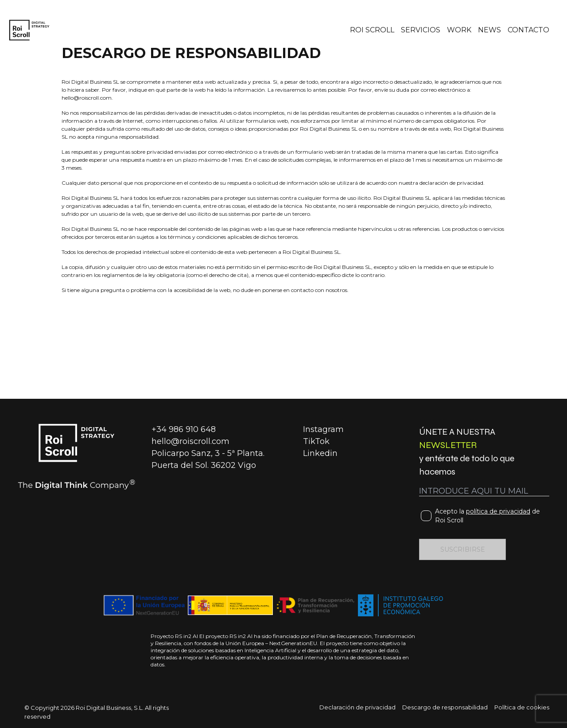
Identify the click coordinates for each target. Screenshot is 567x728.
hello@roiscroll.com (190, 441)
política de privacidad (498, 511)
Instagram (323, 429)
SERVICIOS (421, 30)
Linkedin (320, 453)
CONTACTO (528, 30)
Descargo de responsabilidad (445, 707)
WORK (459, 30)
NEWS (489, 30)
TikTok (316, 441)
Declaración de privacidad (357, 707)
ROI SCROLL (372, 30)
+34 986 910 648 (184, 429)
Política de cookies (522, 707)
